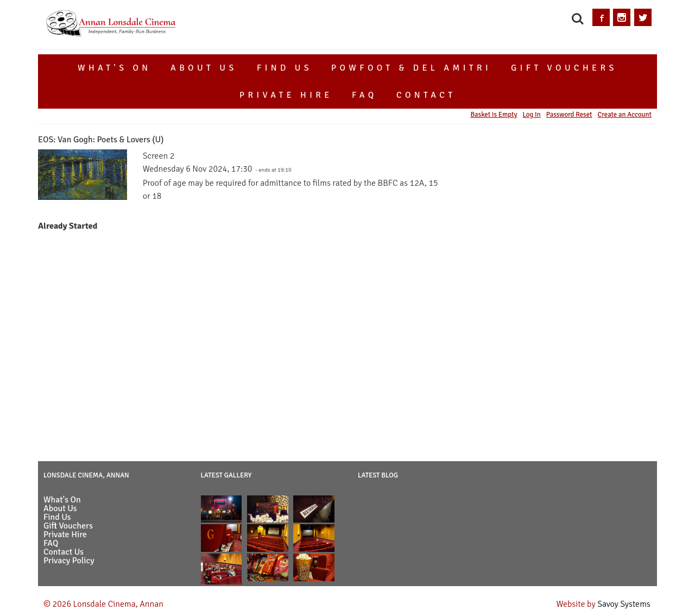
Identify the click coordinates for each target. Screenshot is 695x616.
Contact (426, 95)
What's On (115, 68)
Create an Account (625, 115)
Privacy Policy (69, 561)
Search (578, 19)
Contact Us (64, 552)
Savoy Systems (624, 604)
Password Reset (569, 115)
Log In (531, 115)
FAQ (364, 95)
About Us (204, 68)
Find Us (285, 68)
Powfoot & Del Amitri (411, 68)
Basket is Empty (494, 115)
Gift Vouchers (564, 68)
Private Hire (286, 95)
